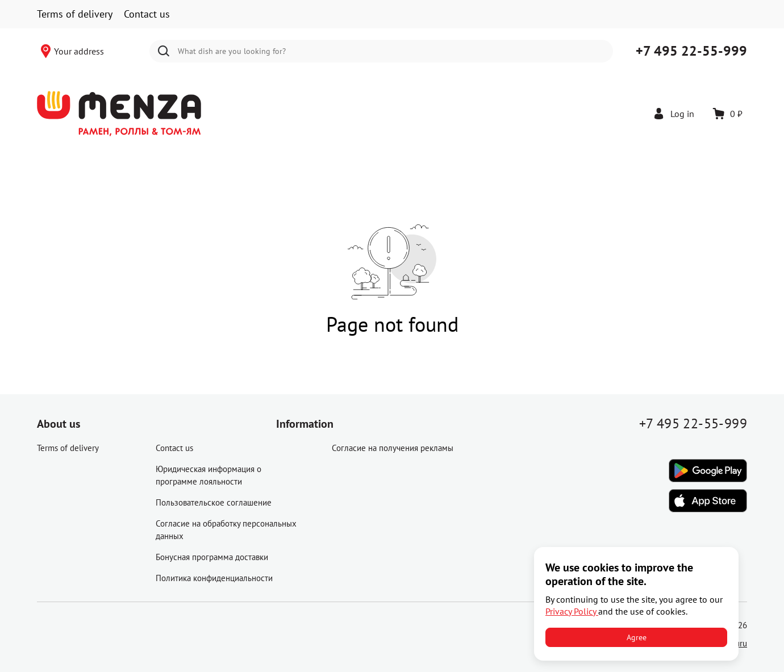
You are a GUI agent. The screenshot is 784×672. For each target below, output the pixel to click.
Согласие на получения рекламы (393, 448)
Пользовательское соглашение (214, 502)
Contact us (147, 14)
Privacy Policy (572, 611)
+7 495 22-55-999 (691, 51)
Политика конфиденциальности (214, 578)
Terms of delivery (75, 14)
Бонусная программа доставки (212, 557)
